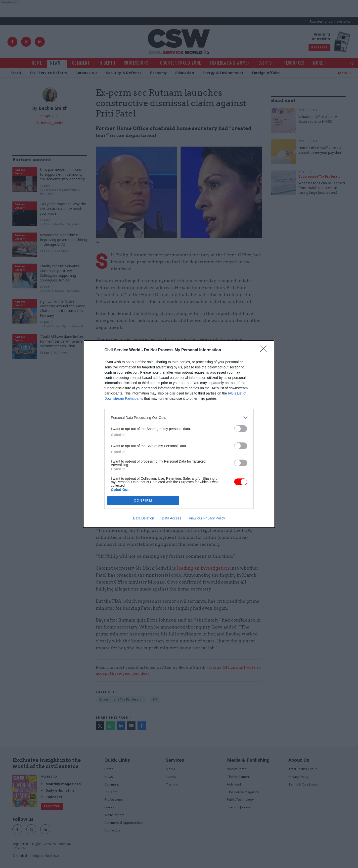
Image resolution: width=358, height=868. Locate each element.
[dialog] (179, 434)
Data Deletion (144, 518)
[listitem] (179, 418)
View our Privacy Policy (207, 518)
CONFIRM (143, 500)
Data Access (172, 518)
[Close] (265, 350)
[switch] (241, 429)
